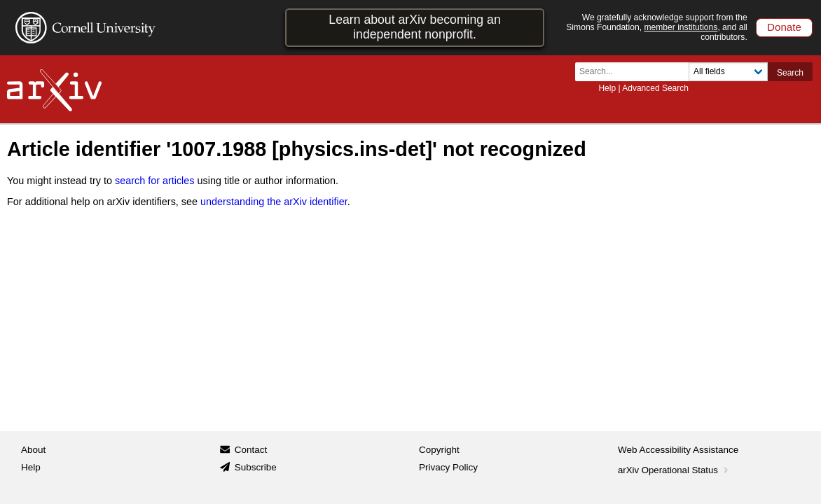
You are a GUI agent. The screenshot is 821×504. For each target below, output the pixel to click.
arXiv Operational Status (674, 470)
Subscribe (256, 467)
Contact (251, 450)
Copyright (439, 450)
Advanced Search (655, 88)
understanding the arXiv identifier (274, 202)
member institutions (681, 27)
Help (607, 88)
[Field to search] (728, 72)
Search (790, 73)
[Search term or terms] (636, 72)
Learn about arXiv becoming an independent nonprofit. (414, 27)
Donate (784, 27)
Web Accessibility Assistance (678, 450)
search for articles (155, 181)
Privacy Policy (448, 467)
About (33, 450)
